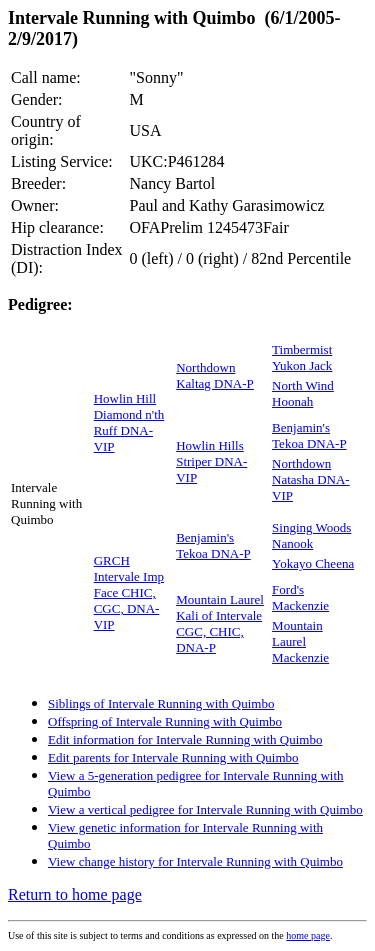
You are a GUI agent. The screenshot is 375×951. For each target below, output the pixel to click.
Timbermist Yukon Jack (302, 357)
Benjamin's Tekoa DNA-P (309, 435)
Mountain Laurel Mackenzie (300, 641)
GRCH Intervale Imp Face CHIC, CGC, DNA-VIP (129, 592)
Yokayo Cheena (313, 563)
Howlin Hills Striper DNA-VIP (211, 461)
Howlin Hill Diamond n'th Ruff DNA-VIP (129, 422)
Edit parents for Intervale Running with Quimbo (173, 757)
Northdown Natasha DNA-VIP (311, 479)
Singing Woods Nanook (311, 535)
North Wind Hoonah (303, 393)
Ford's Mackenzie (300, 597)
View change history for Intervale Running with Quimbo (195, 861)
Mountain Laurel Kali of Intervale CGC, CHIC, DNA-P (220, 623)
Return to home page (75, 894)
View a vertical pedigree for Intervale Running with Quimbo (205, 809)
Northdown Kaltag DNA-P (215, 375)
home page (308, 935)
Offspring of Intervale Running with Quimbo (165, 721)
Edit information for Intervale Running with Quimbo (185, 739)
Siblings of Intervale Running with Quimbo (161, 703)
